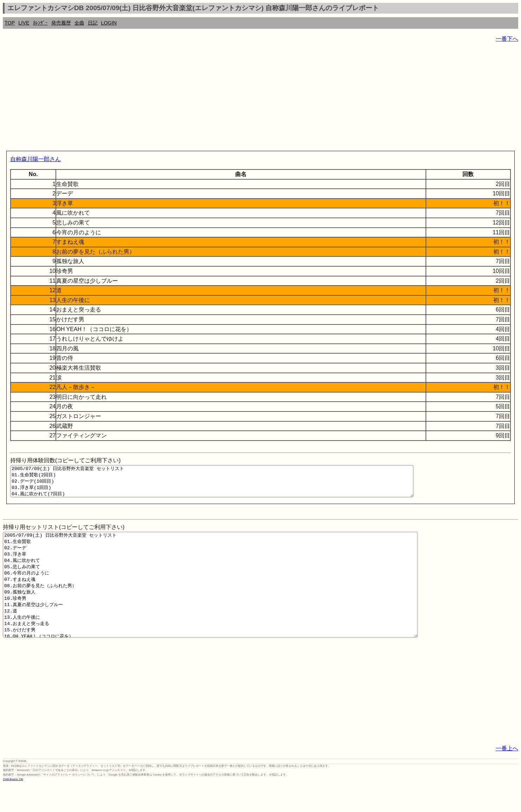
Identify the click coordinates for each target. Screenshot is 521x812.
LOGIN (109, 23)
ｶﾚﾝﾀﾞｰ (40, 23)
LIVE (24, 23)
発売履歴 (61, 23)
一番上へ (507, 776)
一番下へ (507, 39)
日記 (93, 23)
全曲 (79, 23)
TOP (10, 23)
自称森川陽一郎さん (35, 159)
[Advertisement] (213, 98)
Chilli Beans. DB (13, 807)
